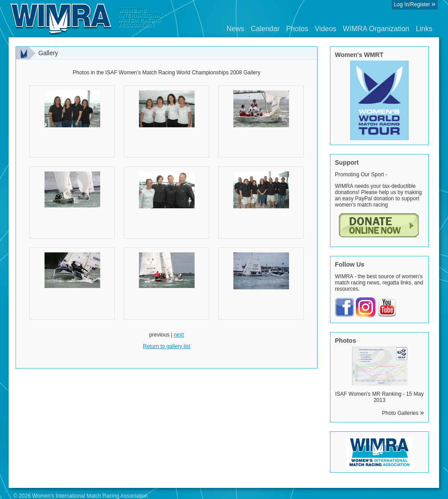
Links (424, 29)
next (179, 335)
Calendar (265, 29)
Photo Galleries (403, 413)
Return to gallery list (167, 346)
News (236, 29)
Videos (326, 29)
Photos (297, 29)
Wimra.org (87, 19)
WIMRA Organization (376, 29)
